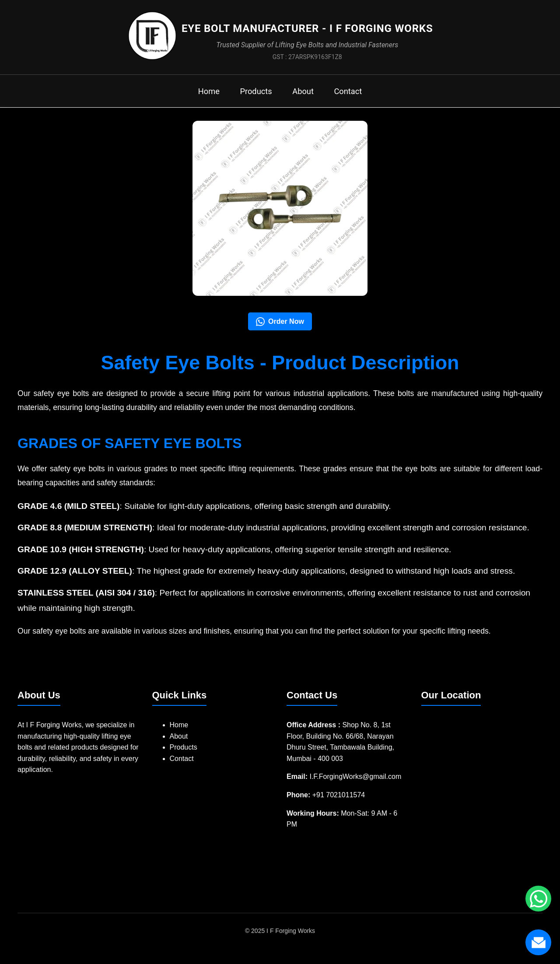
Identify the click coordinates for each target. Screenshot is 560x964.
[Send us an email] (538, 942)
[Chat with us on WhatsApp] (538, 898)
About (304, 95)
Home (204, 95)
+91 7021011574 (339, 800)
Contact (353, 95)
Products (254, 95)
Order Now (280, 326)
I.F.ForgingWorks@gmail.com (355, 782)
